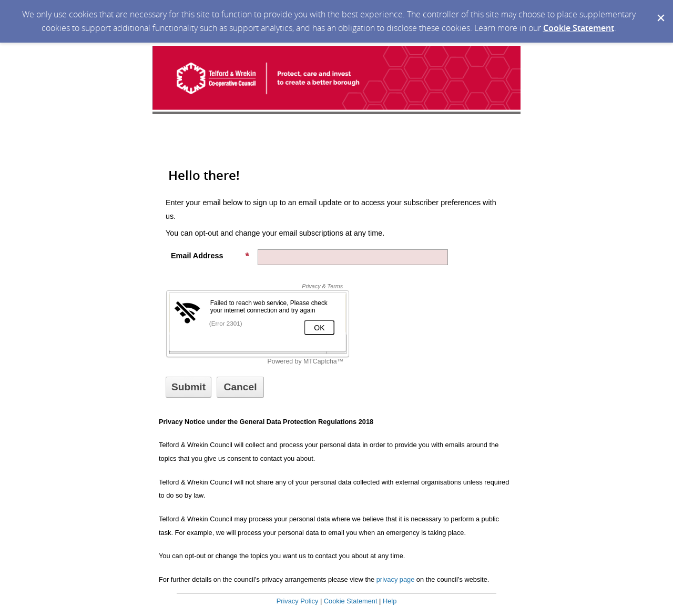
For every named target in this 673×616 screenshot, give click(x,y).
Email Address (210, 256)
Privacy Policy (298, 601)
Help (390, 601)
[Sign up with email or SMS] (188, 387)
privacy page (396, 579)
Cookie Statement (579, 28)
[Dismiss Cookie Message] (660, 10)
